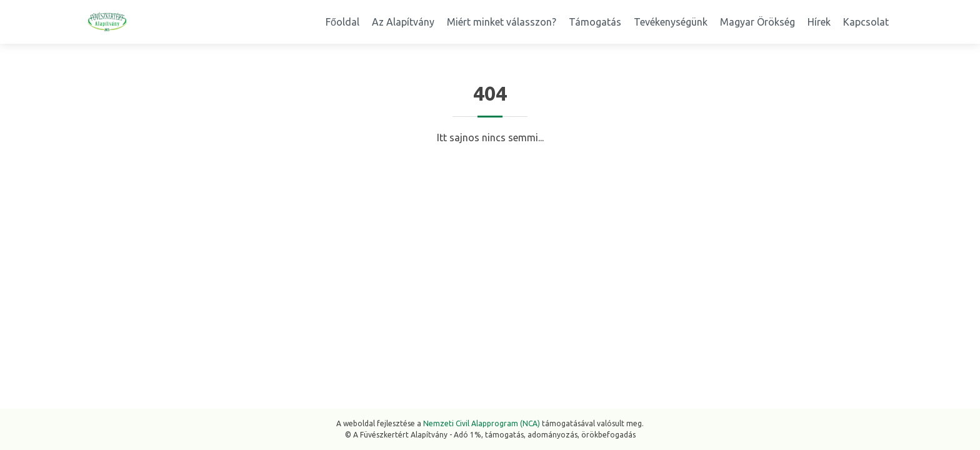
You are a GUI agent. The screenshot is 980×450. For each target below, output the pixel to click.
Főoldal (342, 22)
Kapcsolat (866, 22)
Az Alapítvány (403, 22)
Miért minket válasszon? (502, 22)
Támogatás (595, 22)
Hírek (819, 22)
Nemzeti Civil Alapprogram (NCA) (482, 423)
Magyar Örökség (757, 22)
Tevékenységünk (671, 22)
